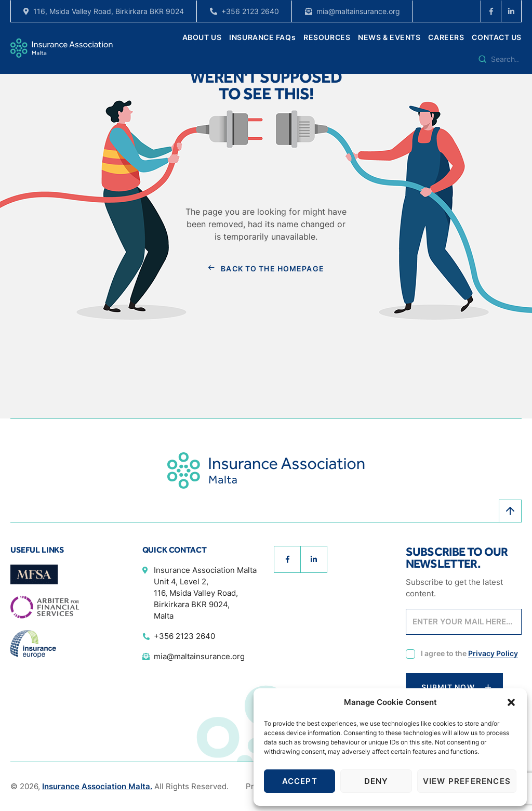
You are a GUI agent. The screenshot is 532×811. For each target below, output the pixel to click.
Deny (376, 781)
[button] (511, 702)
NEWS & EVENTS (389, 37)
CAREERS (446, 37)
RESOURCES (327, 37)
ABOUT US (202, 37)
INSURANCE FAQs (262, 37)
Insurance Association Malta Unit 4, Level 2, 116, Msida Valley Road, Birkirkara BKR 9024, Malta (205, 593)
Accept (300, 781)
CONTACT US (497, 37)
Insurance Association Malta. (97, 786)
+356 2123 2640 (250, 11)
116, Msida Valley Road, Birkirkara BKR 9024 (109, 11)
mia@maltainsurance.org (358, 11)
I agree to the (469, 654)
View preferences (467, 781)
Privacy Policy (493, 653)
